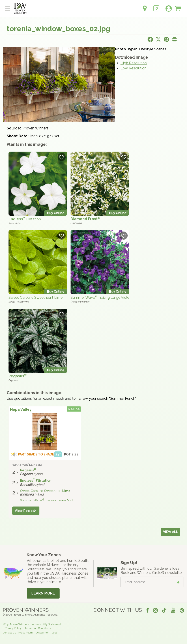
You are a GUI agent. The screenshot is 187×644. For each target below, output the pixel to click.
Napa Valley (21, 409)
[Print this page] (174, 39)
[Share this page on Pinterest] (166, 39)
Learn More (43, 593)
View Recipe (25, 511)
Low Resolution (133, 68)
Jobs (55, 633)
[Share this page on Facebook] (150, 39)
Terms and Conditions (38, 628)
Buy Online (56, 213)
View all (171, 532)
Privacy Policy (13, 628)
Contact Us (9, 633)
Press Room (26, 633)
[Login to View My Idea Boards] (156, 6)
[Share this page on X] (158, 39)
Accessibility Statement (46, 624)
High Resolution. (134, 63)
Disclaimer (42, 633)
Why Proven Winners (16, 624)
